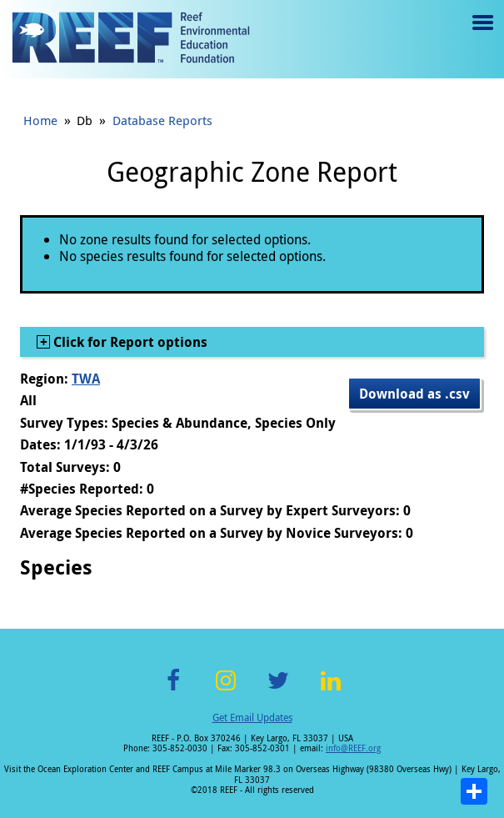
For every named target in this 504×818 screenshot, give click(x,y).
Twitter (278, 690)
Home (40, 120)
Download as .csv (414, 394)
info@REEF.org (353, 748)
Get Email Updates (252, 717)
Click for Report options (129, 342)
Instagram (226, 690)
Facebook (173, 690)
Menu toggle (481, 35)
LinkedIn (331, 690)
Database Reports (162, 120)
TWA (86, 379)
